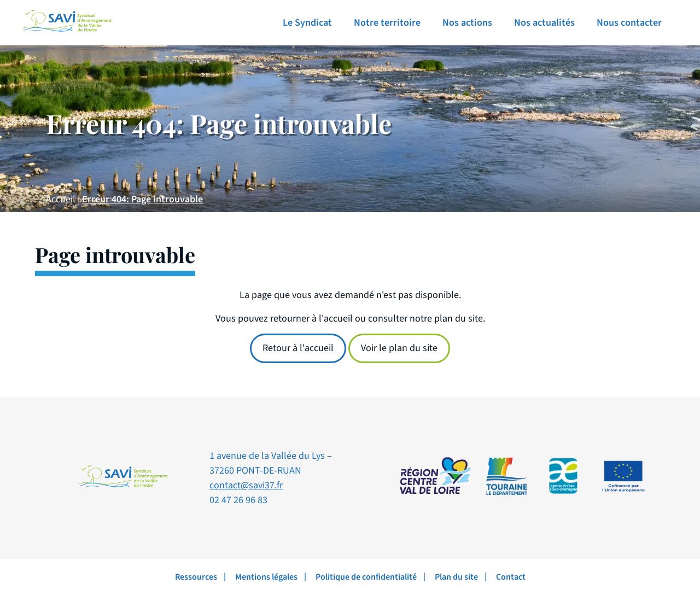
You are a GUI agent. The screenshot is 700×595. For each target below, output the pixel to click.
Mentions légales (266, 577)
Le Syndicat (307, 23)
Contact (511, 577)
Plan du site (456, 577)
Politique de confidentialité (366, 577)
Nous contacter (629, 23)
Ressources (196, 577)
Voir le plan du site (399, 348)
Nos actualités (544, 23)
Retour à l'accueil (298, 348)
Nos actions (467, 23)
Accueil (61, 199)
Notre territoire (387, 23)
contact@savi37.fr (246, 485)
